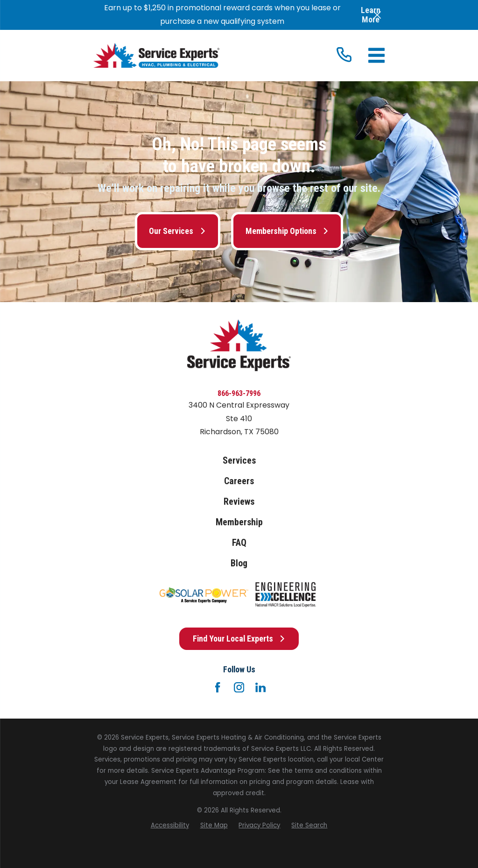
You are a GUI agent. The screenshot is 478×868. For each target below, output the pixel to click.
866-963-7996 (239, 393)
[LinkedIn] (260, 687)
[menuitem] (170, 826)
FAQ (239, 543)
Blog (239, 563)
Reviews (239, 502)
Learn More (371, 15)
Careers (239, 481)
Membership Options (287, 231)
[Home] (156, 55)
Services (239, 461)
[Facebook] (218, 687)
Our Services (177, 231)
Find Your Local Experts (239, 639)
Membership (239, 522)
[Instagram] (239, 687)
